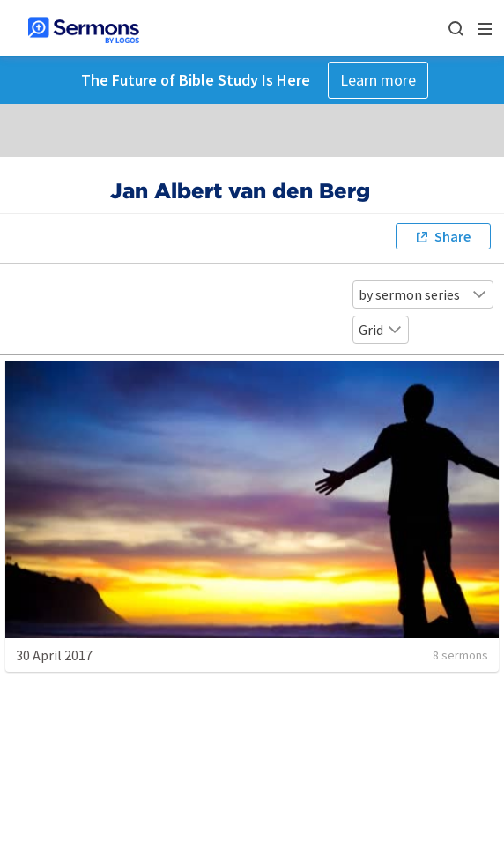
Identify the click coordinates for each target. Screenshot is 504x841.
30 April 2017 (54, 655)
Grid (381, 330)
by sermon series (423, 294)
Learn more (378, 80)
